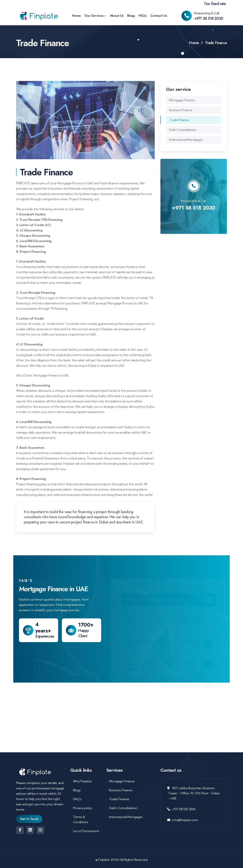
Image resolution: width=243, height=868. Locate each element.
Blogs (77, 790)
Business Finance (181, 110)
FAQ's (77, 799)
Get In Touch (29, 819)
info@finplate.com (185, 820)
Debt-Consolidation (123, 808)
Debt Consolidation (183, 130)
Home (194, 43)
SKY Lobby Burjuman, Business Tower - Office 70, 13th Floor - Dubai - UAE (194, 793)
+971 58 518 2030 (209, 19)
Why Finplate (82, 781)
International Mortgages (186, 140)
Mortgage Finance (182, 100)
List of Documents (86, 831)
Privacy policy (83, 808)
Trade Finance (179, 120)
